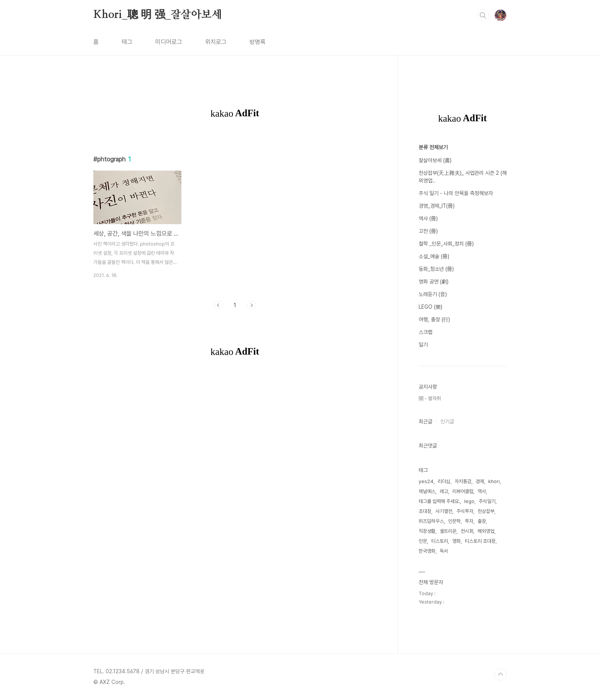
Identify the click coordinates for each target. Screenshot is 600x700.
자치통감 (463, 481)
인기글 (447, 422)
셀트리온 (448, 531)
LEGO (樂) (430, 307)
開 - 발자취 (430, 398)
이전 (218, 305)
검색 (483, 15)
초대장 (425, 511)
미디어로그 (169, 42)
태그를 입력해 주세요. (439, 501)
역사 (482, 491)
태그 (127, 42)
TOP (501, 674)
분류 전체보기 (433, 147)
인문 (423, 541)
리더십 (444, 481)
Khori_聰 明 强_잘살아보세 (158, 15)
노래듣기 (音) (433, 294)
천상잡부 (486, 511)
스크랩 (426, 332)
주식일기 (487, 501)
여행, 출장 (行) (434, 319)
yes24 (426, 481)
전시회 (467, 531)
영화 (457, 541)
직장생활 (427, 531)
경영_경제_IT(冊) (437, 206)
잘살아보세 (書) (435, 160)
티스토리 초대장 (480, 541)
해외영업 (486, 531)
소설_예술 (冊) (434, 256)
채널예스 (427, 491)
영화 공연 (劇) (434, 282)
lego (469, 501)
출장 (482, 521)
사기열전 (444, 511)
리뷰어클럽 (463, 491)
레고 (444, 491)
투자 (469, 521)
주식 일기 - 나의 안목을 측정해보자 (456, 193)
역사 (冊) (428, 218)
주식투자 (465, 511)
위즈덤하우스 (431, 521)
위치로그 (216, 42)
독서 (444, 551)
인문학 (454, 521)
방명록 (258, 42)
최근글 (426, 422)
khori (494, 481)
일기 (423, 345)
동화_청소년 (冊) (436, 269)
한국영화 (427, 551)
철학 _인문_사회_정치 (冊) (446, 244)
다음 (251, 305)
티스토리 (440, 541)
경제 (480, 481)
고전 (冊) (428, 231)
